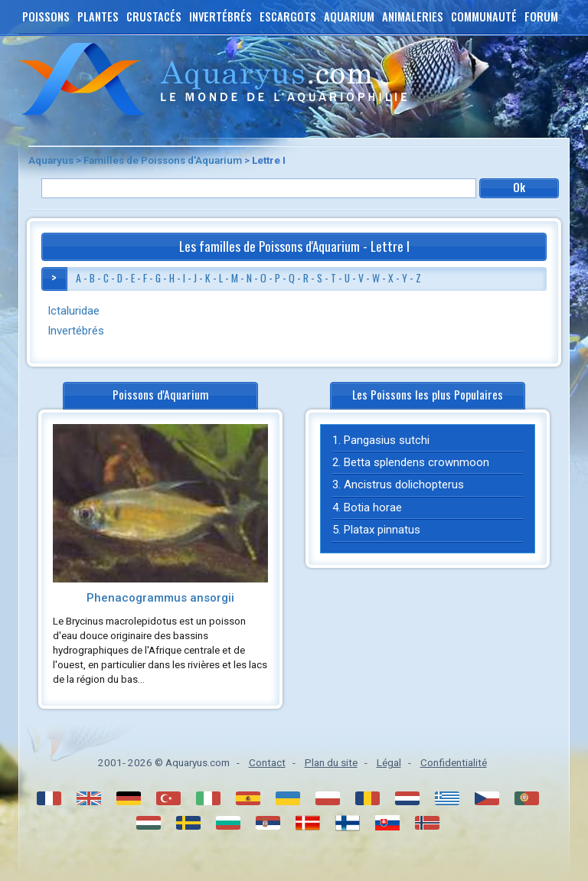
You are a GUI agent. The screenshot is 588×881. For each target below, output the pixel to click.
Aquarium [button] (349, 16)
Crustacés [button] (154, 16)
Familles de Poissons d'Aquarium (163, 160)
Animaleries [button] (413, 16)
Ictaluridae (73, 311)
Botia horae (373, 507)
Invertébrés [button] (220, 16)
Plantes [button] (98, 16)
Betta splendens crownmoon (416, 462)
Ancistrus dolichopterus (404, 485)
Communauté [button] (484, 16)
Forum (541, 16)
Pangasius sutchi (387, 440)
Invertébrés (76, 331)
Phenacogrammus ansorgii (160, 598)
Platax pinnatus (382, 530)
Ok (519, 187)
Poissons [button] (46, 16)
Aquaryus (51, 160)
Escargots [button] (288, 16)
